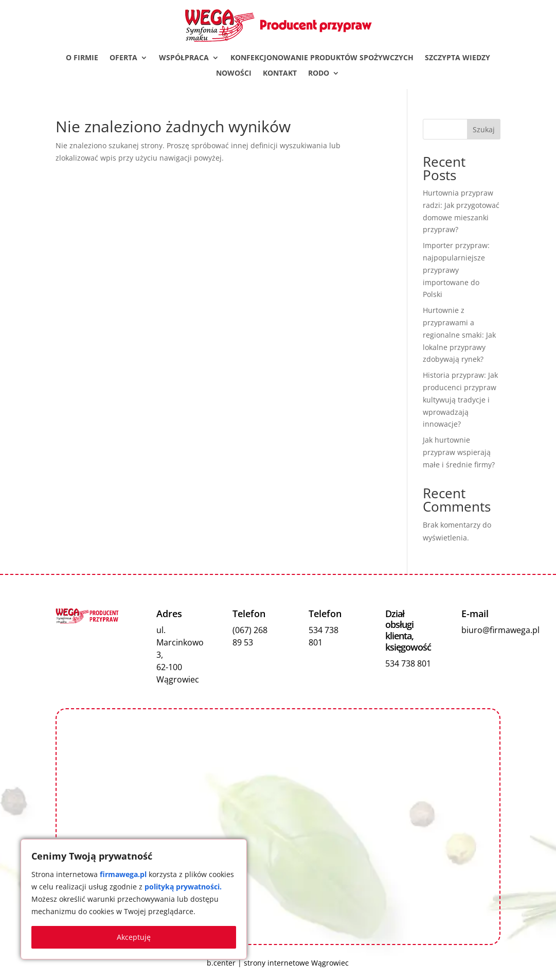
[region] (134, 899)
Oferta (123, 58)
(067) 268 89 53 (250, 636)
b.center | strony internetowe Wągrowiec (278, 963)
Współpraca (184, 58)
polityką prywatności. (183, 887)
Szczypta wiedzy (458, 58)
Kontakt (280, 74)
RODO (319, 74)
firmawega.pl (123, 874)
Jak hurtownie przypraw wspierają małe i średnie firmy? (459, 452)
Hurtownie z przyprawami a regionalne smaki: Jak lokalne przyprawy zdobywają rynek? (459, 335)
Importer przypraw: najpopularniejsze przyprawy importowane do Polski (456, 270)
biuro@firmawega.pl (500, 630)
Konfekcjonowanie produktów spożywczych (322, 58)
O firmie (82, 58)
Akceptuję (134, 937)
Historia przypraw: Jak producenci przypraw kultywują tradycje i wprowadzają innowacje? (460, 399)
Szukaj (484, 129)
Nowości (234, 74)
